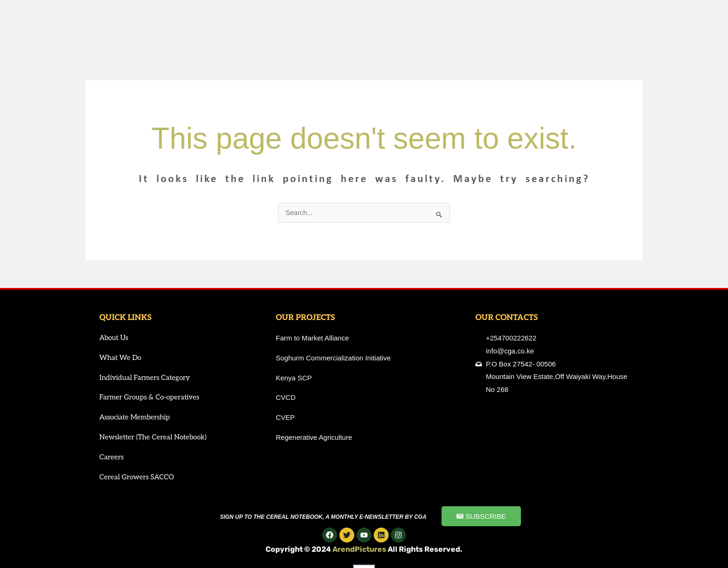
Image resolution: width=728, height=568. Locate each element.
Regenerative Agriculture (314, 438)
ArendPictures (360, 550)
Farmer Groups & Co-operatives (149, 398)
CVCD (286, 398)
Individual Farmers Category (145, 378)
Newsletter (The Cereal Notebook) (153, 437)
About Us (114, 338)
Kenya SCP (294, 378)
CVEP (285, 418)
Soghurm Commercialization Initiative (333, 358)
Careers (111, 457)
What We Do (120, 358)
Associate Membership (135, 418)
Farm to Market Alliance (312, 338)
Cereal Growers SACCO (137, 477)
